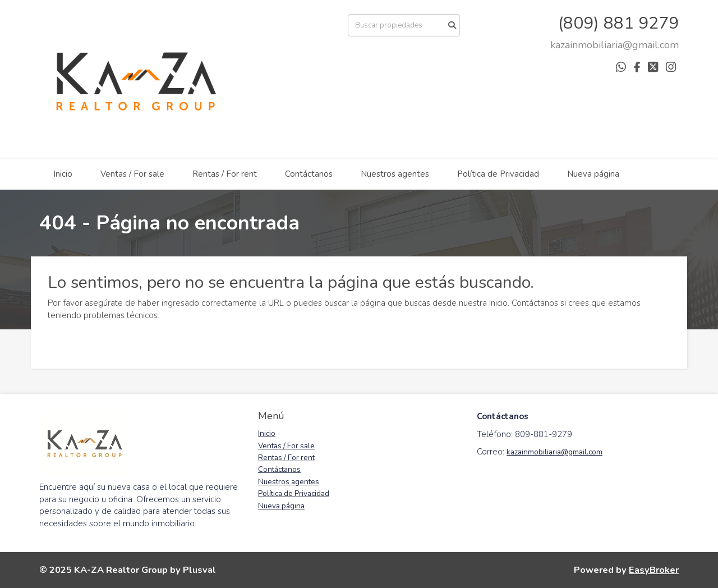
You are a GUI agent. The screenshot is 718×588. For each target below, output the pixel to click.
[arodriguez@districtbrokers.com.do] (615, 45)
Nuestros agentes (395, 174)
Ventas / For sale (132, 174)
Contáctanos (309, 174)
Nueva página (593, 174)
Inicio (63, 174)
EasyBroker (654, 570)
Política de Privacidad (498, 174)
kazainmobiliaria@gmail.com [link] (554, 452)
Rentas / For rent (225, 174)
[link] (615, 45)
